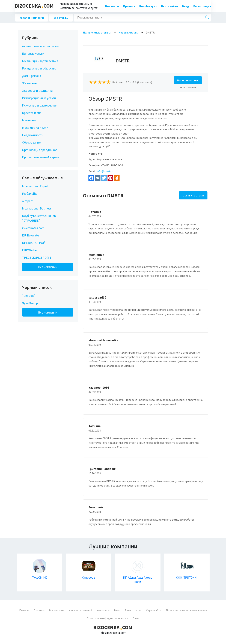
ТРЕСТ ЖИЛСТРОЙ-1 (37, 258)
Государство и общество (39, 68)
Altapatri (28, 201)
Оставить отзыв (193, 195)
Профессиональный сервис (41, 157)
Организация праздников (40, 150)
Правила (129, 6)
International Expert (35, 186)
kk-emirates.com (33, 228)
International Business (37, 208)
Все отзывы (61, 18)
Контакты (112, 6)
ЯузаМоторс (31, 303)
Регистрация (202, 6)
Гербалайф (30, 194)
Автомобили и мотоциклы (40, 46)
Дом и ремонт (32, 76)
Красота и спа (32, 113)
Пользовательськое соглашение (186, 610)
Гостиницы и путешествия (40, 61)
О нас (136, 618)
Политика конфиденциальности (107, 618)
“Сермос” (29, 296)
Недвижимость (33, 135)
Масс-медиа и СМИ (35, 128)
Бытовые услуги (33, 54)
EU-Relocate (30, 235)
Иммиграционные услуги (39, 98)
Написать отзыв (188, 80)
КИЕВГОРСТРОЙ (34, 243)
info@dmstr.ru (105, 171)
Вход (186, 6)
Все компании (48, 267)
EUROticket (30, 250)
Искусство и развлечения (40, 105)
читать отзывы (188, 87)
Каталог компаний (32, 18)
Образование (31, 142)
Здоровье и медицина (37, 91)
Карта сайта (169, 6)
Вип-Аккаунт (148, 6)
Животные (29, 83)
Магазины (29, 120)
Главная (24, 610)
